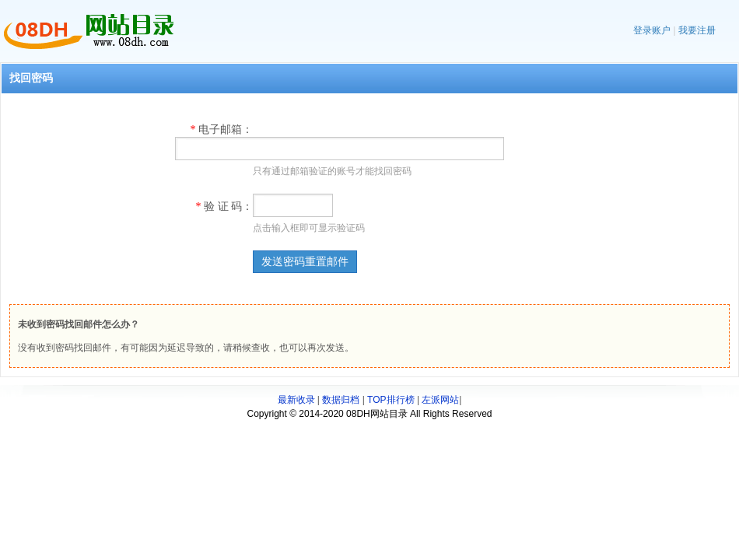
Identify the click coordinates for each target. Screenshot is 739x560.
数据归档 (341, 400)
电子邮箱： (222, 129)
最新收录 (296, 400)
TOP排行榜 (391, 400)
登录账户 (652, 30)
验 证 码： (225, 206)
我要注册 (697, 30)
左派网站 (440, 400)
